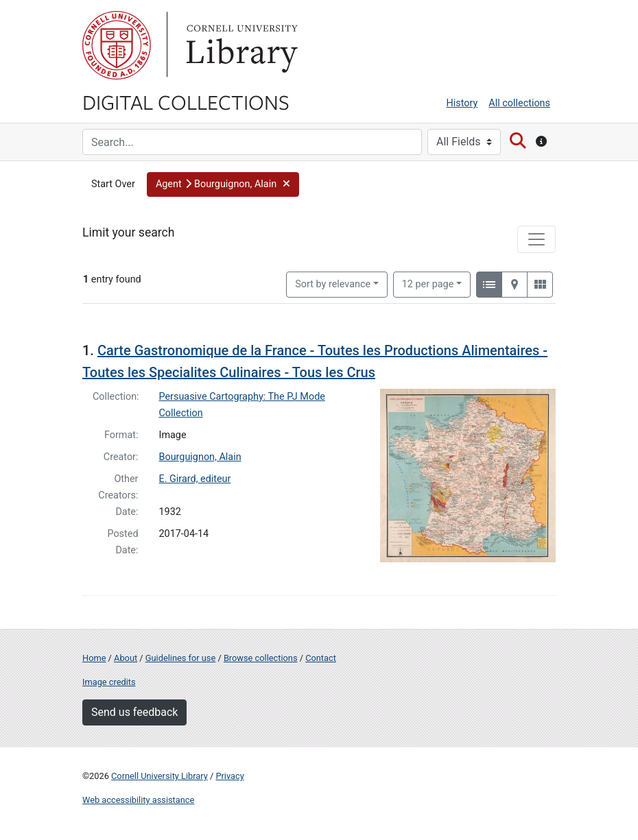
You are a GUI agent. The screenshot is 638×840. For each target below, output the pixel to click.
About (126, 658)
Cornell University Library (159, 776)
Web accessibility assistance (138, 800)
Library (240, 45)
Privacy (229, 776)
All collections (519, 103)
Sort (333, 284)
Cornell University (117, 45)
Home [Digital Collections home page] (94, 658)
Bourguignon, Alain (200, 457)
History (462, 103)
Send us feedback (134, 712)
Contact (321, 658)
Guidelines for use (180, 658)
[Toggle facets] (536, 239)
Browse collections (261, 658)
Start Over (113, 184)
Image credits (109, 682)
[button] (223, 184)
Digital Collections (186, 101)
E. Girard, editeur (195, 479)
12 (428, 283)
